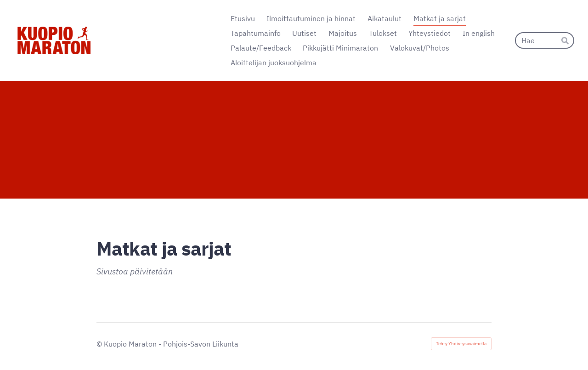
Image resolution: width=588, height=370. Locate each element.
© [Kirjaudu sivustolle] (100, 344)
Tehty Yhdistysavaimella (461, 344)
